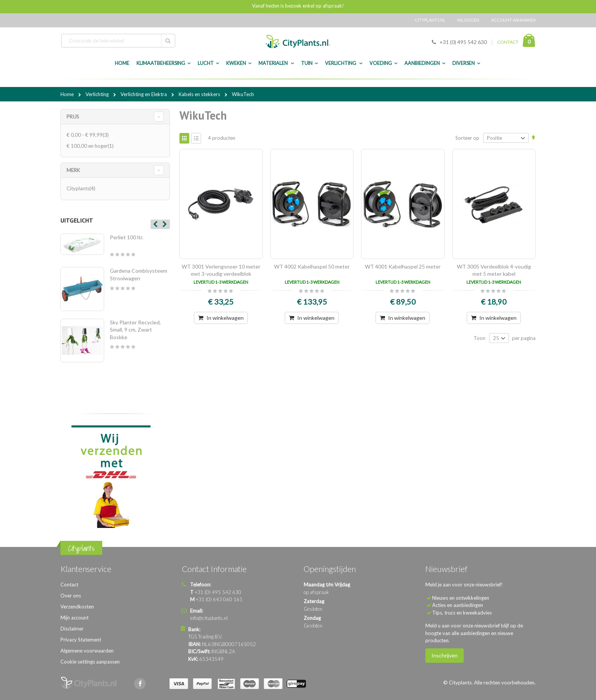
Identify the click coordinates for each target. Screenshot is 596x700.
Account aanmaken (513, 20)
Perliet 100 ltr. (127, 237)
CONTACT (508, 42)
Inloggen (468, 20)
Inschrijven (445, 655)
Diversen (464, 63)
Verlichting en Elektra (144, 94)
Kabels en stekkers (200, 94)
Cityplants (82, 188)
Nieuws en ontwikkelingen (461, 598)
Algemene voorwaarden (87, 651)
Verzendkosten (77, 607)
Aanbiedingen (422, 63)
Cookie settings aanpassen (90, 662)
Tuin (307, 63)
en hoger (91, 146)
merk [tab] (73, 170)
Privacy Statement (81, 640)
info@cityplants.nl (209, 618)
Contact (69, 585)
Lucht (206, 63)
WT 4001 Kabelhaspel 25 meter (403, 266)
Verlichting (341, 63)
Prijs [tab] (73, 117)
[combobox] (118, 41)
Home (68, 94)
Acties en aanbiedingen (458, 605)
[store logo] (298, 42)
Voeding (381, 63)
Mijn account (74, 618)
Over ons (71, 596)
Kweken (236, 63)
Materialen (273, 63)
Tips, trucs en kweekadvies (462, 613)
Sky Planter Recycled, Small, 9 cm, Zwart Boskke (135, 330)
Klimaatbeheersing (161, 63)
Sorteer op (467, 138)
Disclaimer (72, 629)
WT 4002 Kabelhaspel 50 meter (312, 266)
